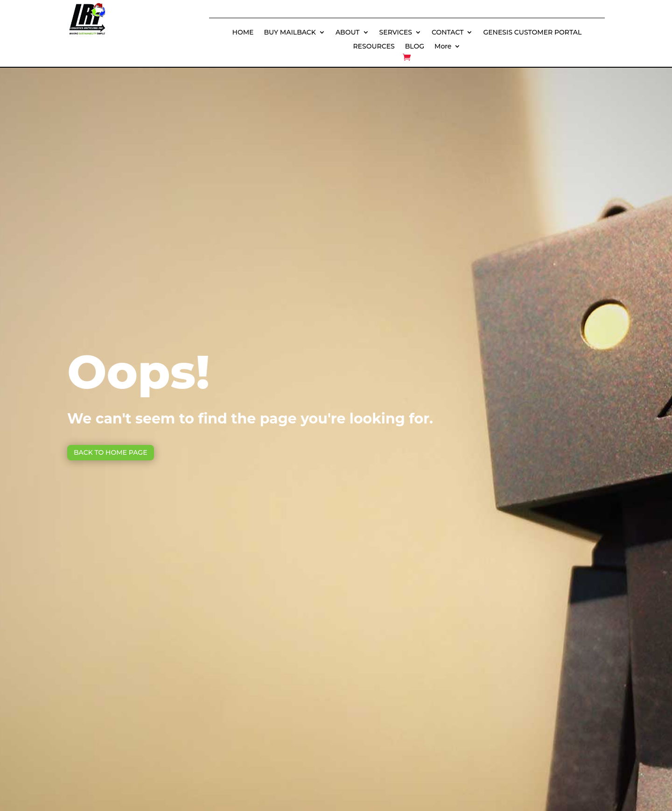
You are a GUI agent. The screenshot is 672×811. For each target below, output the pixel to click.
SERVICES (396, 33)
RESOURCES (374, 47)
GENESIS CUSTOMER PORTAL (532, 33)
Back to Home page (111, 452)
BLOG (415, 47)
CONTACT (448, 33)
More (443, 47)
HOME (243, 33)
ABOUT (348, 33)
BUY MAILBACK (290, 33)
